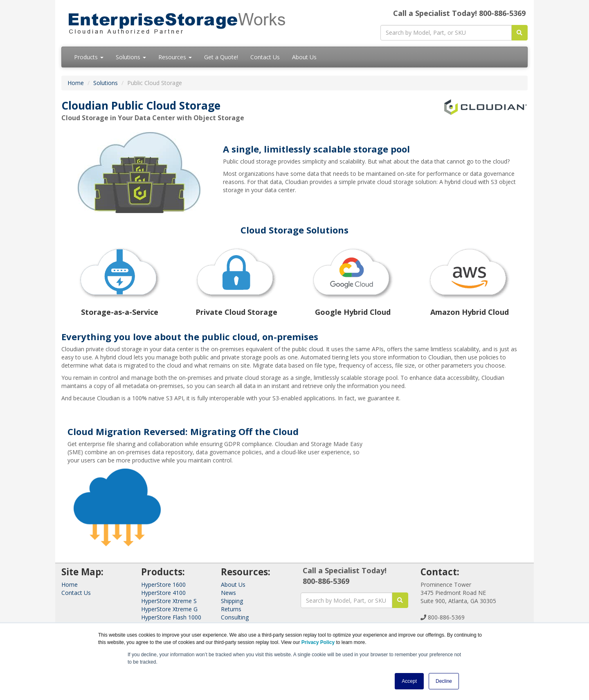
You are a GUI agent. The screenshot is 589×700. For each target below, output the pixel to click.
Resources (175, 57)
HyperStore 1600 (163, 584)
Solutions (131, 57)
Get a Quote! (221, 57)
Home (76, 83)
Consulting (235, 617)
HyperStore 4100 (163, 593)
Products (89, 57)
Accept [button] (409, 681)
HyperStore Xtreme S (169, 601)
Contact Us (265, 57)
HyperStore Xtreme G (169, 609)
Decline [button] (444, 681)
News (228, 593)
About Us (304, 57)
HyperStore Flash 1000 (171, 617)
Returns (231, 609)
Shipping (232, 601)
